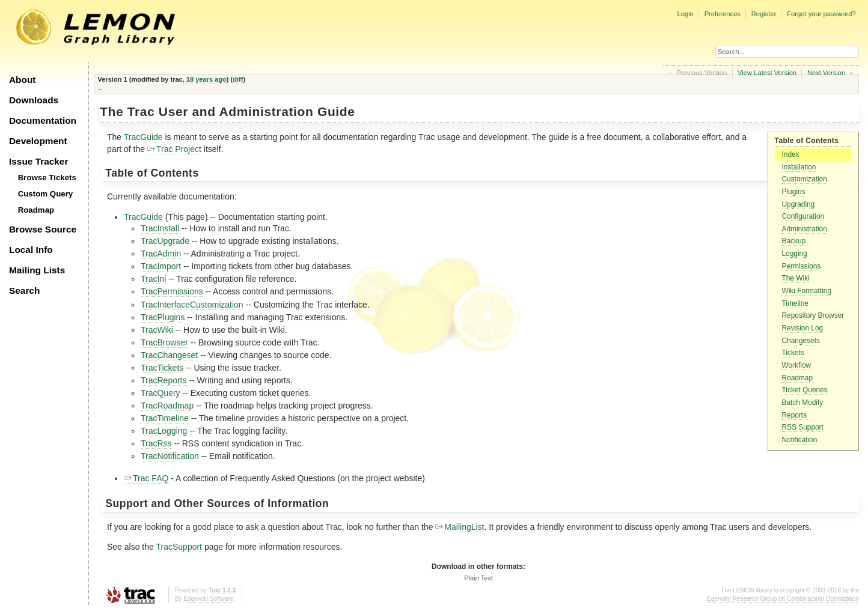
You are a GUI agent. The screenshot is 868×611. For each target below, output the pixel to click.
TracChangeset (169, 355)
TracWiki (157, 330)
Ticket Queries (804, 390)
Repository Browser (813, 315)
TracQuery (160, 393)
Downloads (34, 100)
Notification (799, 440)
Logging (794, 254)
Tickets (793, 353)
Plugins (793, 192)
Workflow (796, 365)
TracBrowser (164, 342)
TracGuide (143, 137)
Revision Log (802, 328)
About (22, 80)
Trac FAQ (146, 478)
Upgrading (798, 204)
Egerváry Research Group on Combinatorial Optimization (783, 599)
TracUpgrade (165, 241)
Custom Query (46, 194)
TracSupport (179, 547)
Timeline (795, 303)
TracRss (156, 443)
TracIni (153, 279)
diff (238, 79)
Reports (794, 415)
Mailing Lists (37, 270)
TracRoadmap (167, 406)
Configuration (803, 216)
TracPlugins (163, 317)
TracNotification (170, 456)
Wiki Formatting (806, 291)
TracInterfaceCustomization (192, 305)
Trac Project (174, 149)
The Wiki (795, 278)
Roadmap (36, 210)
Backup (793, 241)
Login (685, 14)
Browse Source (43, 229)
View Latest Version (767, 73)
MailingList (460, 527)
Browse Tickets (47, 178)
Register (764, 14)
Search (24, 290)
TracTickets (162, 368)
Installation (799, 167)
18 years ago (206, 79)
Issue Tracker (38, 161)
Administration (804, 229)
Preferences (723, 14)
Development (38, 141)
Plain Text (478, 578)
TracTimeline (165, 418)
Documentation (43, 120)
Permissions (801, 266)
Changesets (800, 341)
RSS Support (802, 427)
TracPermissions (172, 291)
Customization (804, 179)
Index (790, 154)
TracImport (161, 266)
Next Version (826, 73)
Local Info (31, 250)
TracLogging (164, 431)
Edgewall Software (208, 599)
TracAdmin (161, 254)
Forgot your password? (821, 14)
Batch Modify (802, 403)
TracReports (164, 380)
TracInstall (160, 228)
